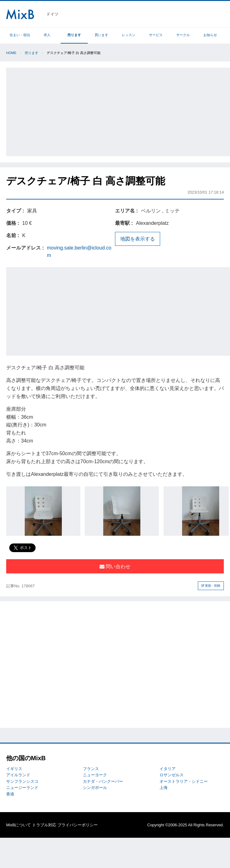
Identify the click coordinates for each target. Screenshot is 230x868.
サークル (183, 35)
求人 (47, 35)
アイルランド (18, 775)
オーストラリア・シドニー (184, 781)
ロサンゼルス (172, 775)
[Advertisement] (119, 111)
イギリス (14, 769)
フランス (91, 769)
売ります (74, 35)
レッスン (129, 35)
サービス (156, 35)
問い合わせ (115, 566)
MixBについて (19, 825)
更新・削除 (211, 586)
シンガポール (95, 788)
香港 (10, 794)
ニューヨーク (95, 775)
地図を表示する (138, 239)
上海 (164, 788)
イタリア (168, 769)
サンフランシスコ (22, 781)
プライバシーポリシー (78, 825)
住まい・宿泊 (20, 35)
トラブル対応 (44, 825)
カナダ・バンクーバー (103, 781)
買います (101, 35)
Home (11, 53)
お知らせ (210, 35)
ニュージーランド (22, 788)
